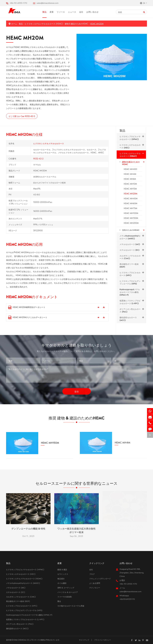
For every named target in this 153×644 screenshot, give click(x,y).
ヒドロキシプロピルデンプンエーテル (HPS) (130, 282)
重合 (59, 601)
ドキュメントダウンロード (100, 578)
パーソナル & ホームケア (68, 592)
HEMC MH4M (130, 174)
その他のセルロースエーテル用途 (71, 606)
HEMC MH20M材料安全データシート (27, 307)
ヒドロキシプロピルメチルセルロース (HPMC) (130, 138)
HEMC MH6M (130, 179)
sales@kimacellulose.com (48, 3)
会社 (81, 12)
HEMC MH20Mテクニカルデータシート (28, 318)
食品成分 (61, 578)
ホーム (14, 24)
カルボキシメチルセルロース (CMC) (130, 257)
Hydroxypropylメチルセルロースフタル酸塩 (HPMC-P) (130, 292)
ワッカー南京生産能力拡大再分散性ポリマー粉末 (76, 528)
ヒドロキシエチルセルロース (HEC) (130, 146)
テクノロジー (95, 587)
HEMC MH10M (130, 184)
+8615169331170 (127, 599)
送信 (76, 389)
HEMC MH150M (131, 218)
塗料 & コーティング (66, 587)
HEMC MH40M (131, 198)
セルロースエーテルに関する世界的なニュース (76, 485)
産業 (52, 12)
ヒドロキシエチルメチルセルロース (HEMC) (44, 24)
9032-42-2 (38, 160)
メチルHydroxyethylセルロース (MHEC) (130, 237)
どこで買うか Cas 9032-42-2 (22, 116)
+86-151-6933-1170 (18, 3)
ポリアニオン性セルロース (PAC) (130, 310)
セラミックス (63, 574)
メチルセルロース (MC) (130, 244)
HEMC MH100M (131, 213)
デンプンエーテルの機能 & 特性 (28, 526)
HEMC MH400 (130, 169)
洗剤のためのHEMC (131, 230)
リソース (61, 12)
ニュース (72, 12)
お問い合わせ (93, 12)
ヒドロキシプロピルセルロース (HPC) (130, 274)
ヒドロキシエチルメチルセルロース (49, 145)
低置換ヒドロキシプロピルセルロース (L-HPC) (130, 302)
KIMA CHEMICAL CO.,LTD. (24, 640)
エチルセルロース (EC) (129, 250)
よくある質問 (95, 583)
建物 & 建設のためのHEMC (76, 24)
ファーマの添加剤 (65, 597)
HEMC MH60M (130, 203)
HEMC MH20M (97, 24)
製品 (44, 12)
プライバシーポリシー (103, 640)
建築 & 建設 (62, 569)
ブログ (92, 574)
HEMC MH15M (130, 189)
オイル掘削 (62, 583)
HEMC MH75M (130, 208)
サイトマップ (84, 640)
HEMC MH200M (131, 223)
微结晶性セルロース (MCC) (128, 319)
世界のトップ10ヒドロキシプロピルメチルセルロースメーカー (125, 528)
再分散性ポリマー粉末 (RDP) (129, 265)
